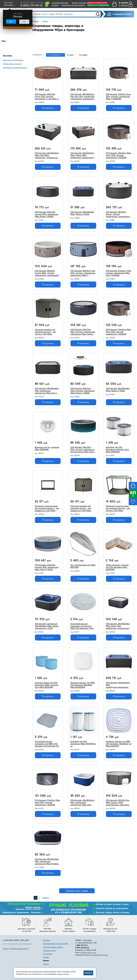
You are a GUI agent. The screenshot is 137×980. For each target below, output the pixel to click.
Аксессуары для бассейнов (13, 60)
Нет (24, 22)
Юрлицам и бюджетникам (97, 3)
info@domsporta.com (88, 952)
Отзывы (46, 957)
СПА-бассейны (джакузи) (12, 64)
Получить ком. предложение (98, 5)
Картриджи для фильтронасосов (15, 68)
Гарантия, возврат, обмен (53, 947)
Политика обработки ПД (19, 949)
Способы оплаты (49, 950)
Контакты (55, 5)
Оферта (6, 949)
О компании (56, 3)
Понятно (88, 973)
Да (11, 22)
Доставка (65, 3)
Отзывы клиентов (78, 5)
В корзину (48, 108)
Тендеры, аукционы (79, 3)
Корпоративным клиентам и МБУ (56, 944)
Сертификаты (66, 5)
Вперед (46, 898)
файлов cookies (63, 974)
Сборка (46, 964)
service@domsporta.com (99, 955)
